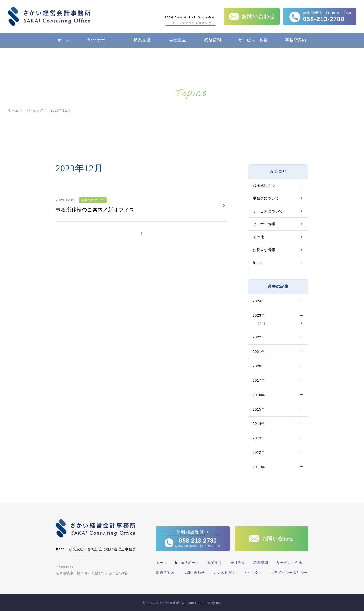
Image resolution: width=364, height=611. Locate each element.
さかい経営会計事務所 (49, 16)
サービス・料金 (253, 40)
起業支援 (142, 40)
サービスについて (268, 211)
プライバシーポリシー (289, 573)
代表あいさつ (264, 185)
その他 (258, 237)
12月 (262, 324)
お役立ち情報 (264, 250)
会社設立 (178, 40)
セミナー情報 (264, 224)
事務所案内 (296, 40)
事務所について (266, 198)
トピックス (35, 110)
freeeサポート (100, 40)
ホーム (64, 40)
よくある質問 (224, 573)
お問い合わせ (194, 573)
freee (257, 263)
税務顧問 (213, 40)
